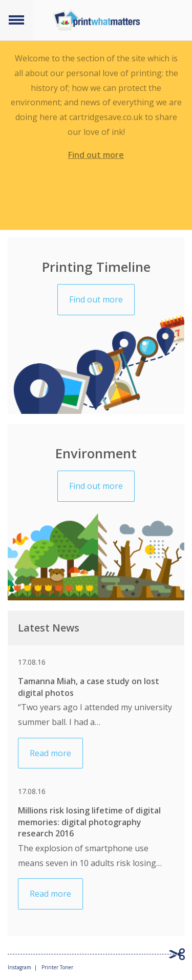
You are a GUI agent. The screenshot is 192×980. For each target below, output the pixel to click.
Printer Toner (57, 967)
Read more (50, 753)
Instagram (19, 967)
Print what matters (96, 20)
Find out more (96, 155)
